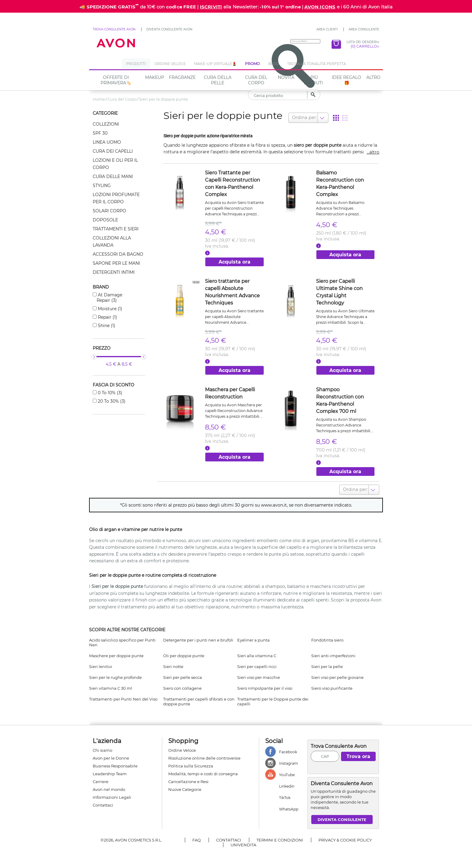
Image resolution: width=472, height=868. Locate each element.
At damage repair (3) (109, 298)
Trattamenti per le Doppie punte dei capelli (273, 699)
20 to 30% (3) (111, 401)
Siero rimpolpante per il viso (265, 686)
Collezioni (106, 124)
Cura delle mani (113, 176)
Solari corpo (109, 211)
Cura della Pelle (218, 80)
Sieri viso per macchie (259, 675)
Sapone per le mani (116, 263)
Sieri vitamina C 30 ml (111, 686)
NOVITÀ (286, 77)
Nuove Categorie (185, 787)
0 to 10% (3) (109, 393)
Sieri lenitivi (101, 664)
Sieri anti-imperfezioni (333, 653)
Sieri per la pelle (327, 664)
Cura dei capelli (113, 151)
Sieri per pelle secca (183, 675)
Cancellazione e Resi (188, 779)
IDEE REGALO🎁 (346, 80)
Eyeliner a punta (253, 638)
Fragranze (182, 77)
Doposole (105, 220)
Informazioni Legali (112, 795)
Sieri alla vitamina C (257, 653)
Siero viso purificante (332, 686)
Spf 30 (100, 133)
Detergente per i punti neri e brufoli (198, 638)
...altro (373, 151)
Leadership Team (110, 771)
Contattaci (103, 803)
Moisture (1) (109, 309)
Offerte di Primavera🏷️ (116, 80)
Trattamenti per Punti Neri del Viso (123, 697)
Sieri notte (173, 664)
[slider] (94, 357)
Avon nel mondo (109, 787)
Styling (102, 186)
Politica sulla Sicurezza (191, 763)
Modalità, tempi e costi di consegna (203, 771)
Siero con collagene (182, 686)
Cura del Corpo (256, 80)
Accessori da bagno (118, 254)
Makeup (155, 77)
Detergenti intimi (114, 272)
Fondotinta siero (327, 638)
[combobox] (292, 117)
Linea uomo (107, 142)
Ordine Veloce (182, 748)
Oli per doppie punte (184, 653)
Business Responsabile (115, 763)
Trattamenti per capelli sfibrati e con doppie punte (199, 699)
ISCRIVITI (211, 7)
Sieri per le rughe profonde (115, 675)
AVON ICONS (320, 7)
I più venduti (313, 80)
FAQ (197, 838)
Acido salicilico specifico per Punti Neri (122, 640)
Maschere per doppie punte (116, 653)
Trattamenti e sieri (116, 229)
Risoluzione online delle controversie (204, 756)
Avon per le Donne (111, 756)
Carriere (101, 779)
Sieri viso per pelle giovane (337, 675)
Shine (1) (106, 326)
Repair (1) (107, 317)
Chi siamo (102, 748)
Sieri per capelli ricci (257, 664)
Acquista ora (234, 261)
